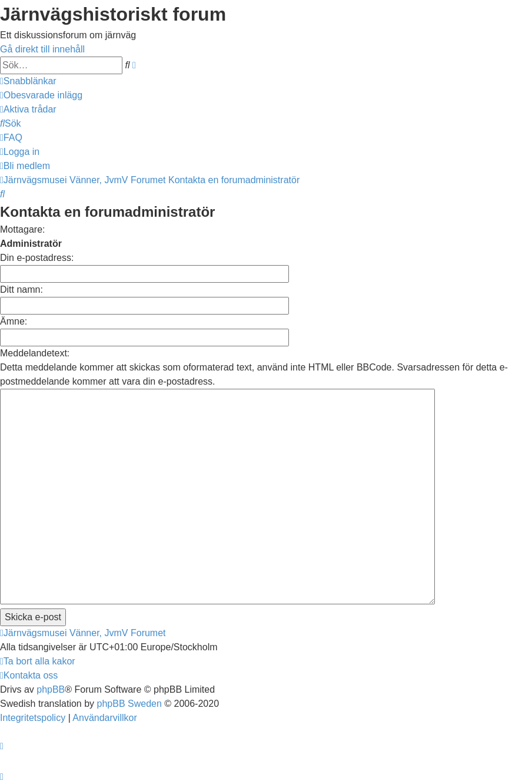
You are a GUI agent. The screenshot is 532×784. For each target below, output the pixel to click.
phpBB (51, 689)
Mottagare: (22, 229)
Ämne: (14, 321)
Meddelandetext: (35, 353)
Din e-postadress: (37, 258)
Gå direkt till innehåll (42, 49)
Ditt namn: (21, 290)
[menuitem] (41, 95)
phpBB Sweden (129, 704)
